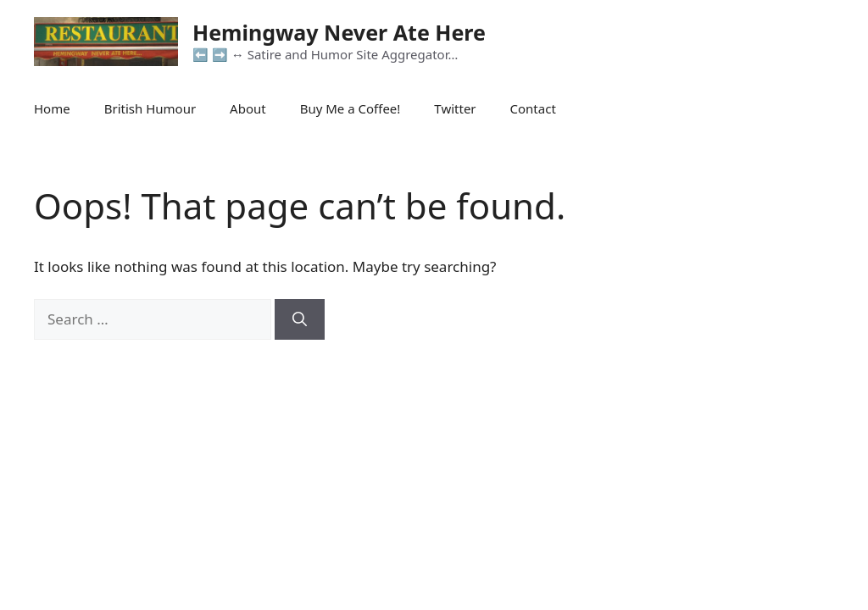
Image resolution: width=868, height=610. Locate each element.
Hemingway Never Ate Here (339, 32)
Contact (533, 108)
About (248, 108)
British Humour (150, 108)
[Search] (300, 319)
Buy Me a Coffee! (351, 108)
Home (52, 108)
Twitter (455, 108)
